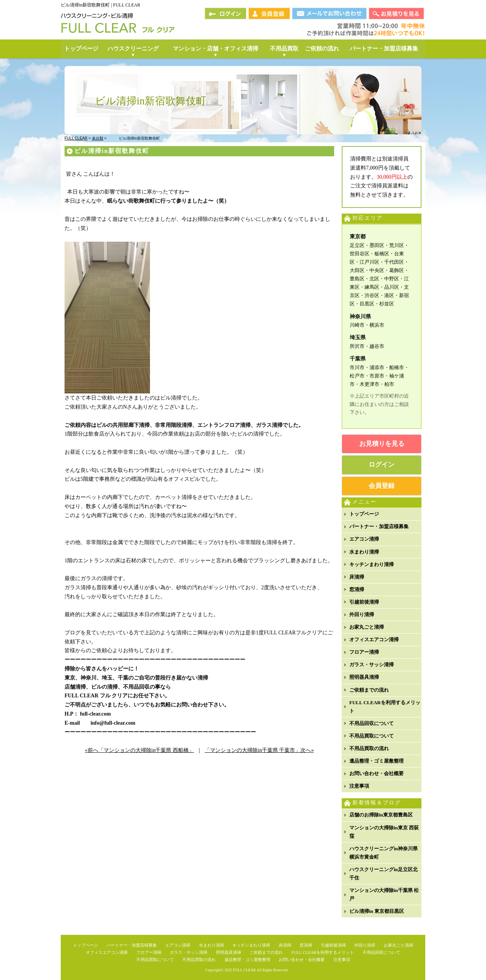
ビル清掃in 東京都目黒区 (377, 911)
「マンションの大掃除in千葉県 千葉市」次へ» (259, 750)
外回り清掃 (362, 614)
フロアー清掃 (364, 652)
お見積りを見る (382, 444)
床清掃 (357, 577)
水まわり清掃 (364, 552)
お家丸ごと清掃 (367, 627)
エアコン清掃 (364, 539)
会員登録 (382, 486)
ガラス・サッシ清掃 (372, 665)
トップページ (364, 514)
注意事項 (359, 786)
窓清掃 (357, 589)
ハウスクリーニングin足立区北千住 (383, 874)
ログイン (382, 465)
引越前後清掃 (364, 602)
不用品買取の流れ (369, 748)
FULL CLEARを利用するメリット (385, 707)
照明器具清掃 (364, 677)
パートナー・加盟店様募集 (379, 526)
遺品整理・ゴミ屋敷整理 (376, 761)
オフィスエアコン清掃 (374, 639)
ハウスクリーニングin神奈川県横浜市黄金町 (383, 853)
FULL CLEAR (245, 970)
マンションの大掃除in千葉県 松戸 (384, 894)
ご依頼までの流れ (369, 690)
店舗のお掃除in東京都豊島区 (381, 815)
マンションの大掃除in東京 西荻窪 (384, 832)
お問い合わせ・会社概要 (376, 773)
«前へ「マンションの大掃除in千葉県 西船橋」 (140, 750)
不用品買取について (372, 736)
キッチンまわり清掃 (372, 564)
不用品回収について (372, 723)
